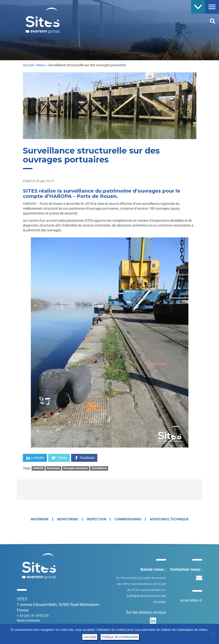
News (41, 65)
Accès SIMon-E (191, 600)
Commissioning (128, 519)
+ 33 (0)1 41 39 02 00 (33, 616)
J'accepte (90, 637)
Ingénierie (40, 519)
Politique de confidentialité (120, 637)
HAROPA (38, 468)
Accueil (28, 65)
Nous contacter (28, 620)
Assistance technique (169, 519)
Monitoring (68, 519)
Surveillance (99, 468)
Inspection (53, 468)
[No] (213, 634)
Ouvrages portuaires (76, 468)
